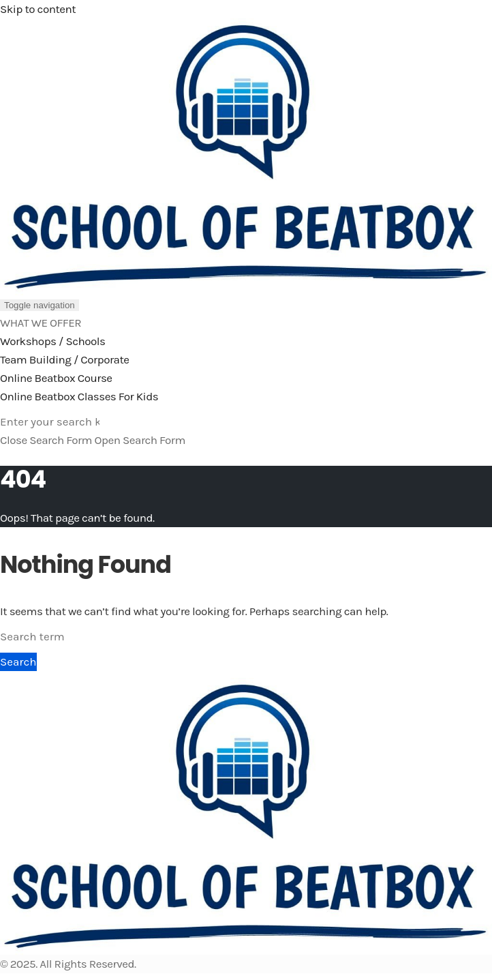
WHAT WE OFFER (41, 323)
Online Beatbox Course (56, 378)
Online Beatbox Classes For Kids (79, 396)
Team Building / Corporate (65, 359)
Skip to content (38, 9)
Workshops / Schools (53, 341)
